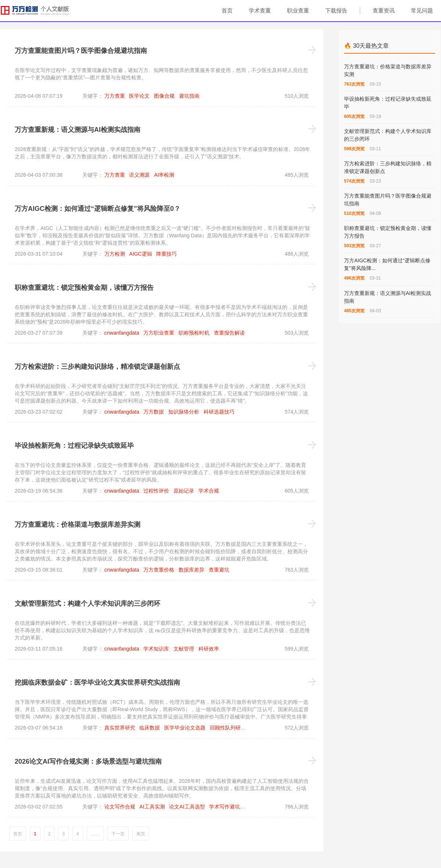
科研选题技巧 (219, 412)
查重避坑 (219, 570)
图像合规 (164, 96)
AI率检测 (164, 175)
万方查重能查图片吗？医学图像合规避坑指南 (81, 51)
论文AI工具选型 (187, 807)
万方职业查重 (159, 333)
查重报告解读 (229, 333)
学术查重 (260, 10)
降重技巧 (166, 254)
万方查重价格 (159, 570)
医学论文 (139, 96)
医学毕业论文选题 (185, 728)
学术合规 (209, 491)
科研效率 (209, 649)
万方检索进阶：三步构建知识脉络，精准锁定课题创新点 (97, 367)
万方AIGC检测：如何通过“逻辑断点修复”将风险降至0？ (98, 209)
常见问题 (422, 10)
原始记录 (184, 491)
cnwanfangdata (122, 333)
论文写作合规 (120, 807)
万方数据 (154, 412)
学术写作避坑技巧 (230, 807)
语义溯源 (139, 175)
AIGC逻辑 (140, 254)
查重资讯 (384, 10)
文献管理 (184, 649)
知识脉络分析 (184, 412)
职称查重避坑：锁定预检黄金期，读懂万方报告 (84, 288)
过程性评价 (156, 491)
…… (95, 834)
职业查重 (298, 10)
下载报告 (336, 10)
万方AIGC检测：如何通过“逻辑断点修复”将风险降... (387, 264)
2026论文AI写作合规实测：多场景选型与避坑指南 (88, 761)
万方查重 (115, 96)
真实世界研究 (120, 728)
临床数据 (150, 728)
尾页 (141, 834)
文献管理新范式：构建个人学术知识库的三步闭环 (87, 604)
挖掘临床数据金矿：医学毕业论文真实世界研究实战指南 (97, 682)
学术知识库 (156, 649)
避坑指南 (189, 96)
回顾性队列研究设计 (233, 728)
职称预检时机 (194, 333)
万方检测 (115, 254)
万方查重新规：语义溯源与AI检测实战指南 (78, 130)
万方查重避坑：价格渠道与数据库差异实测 (78, 525)
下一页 (118, 834)
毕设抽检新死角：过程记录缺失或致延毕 (74, 446)
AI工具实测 (152, 807)
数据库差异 (191, 570)
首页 (227, 10)
